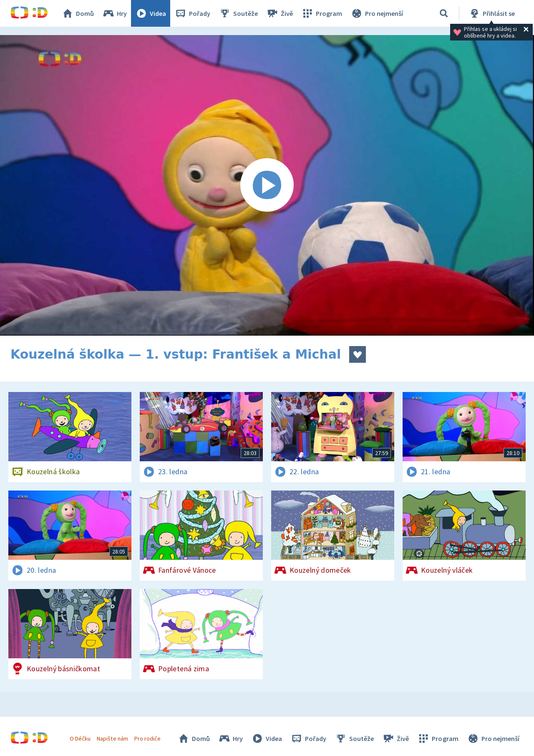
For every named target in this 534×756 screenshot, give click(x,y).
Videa (151, 13)
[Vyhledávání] (444, 13)
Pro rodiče (147, 738)
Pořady (192, 13)
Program (322, 13)
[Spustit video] (267, 185)
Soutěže (238, 13)
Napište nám (112, 738)
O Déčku (80, 738)
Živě (280, 13)
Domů (78, 13)
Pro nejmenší (377, 13)
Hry (115, 13)
